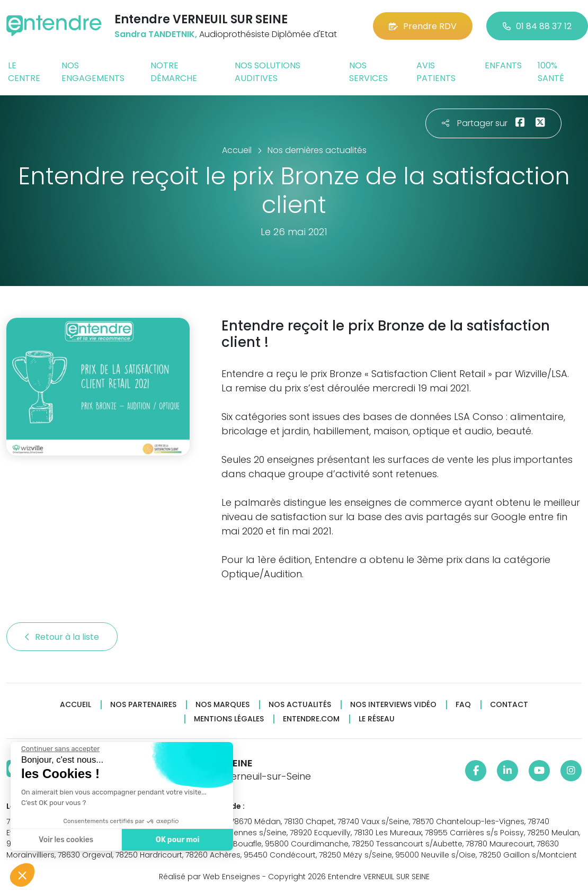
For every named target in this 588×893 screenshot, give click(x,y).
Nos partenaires (143, 705)
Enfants (503, 65)
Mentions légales (229, 719)
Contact (509, 705)
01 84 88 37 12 (537, 26)
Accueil (75, 705)
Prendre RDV (423, 26)
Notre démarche (174, 72)
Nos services (368, 72)
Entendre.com (311, 719)
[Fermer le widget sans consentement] (58, 749)
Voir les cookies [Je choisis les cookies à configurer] (63, 840)
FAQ (463, 705)
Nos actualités (300, 705)
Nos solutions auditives (268, 72)
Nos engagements (93, 72)
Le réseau (377, 719)
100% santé (551, 72)
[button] (22, 875)
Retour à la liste (62, 637)
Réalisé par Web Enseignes (210, 877)
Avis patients (436, 72)
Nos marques (222, 705)
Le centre (24, 72)
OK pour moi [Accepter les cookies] (175, 840)
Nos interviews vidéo (393, 705)
